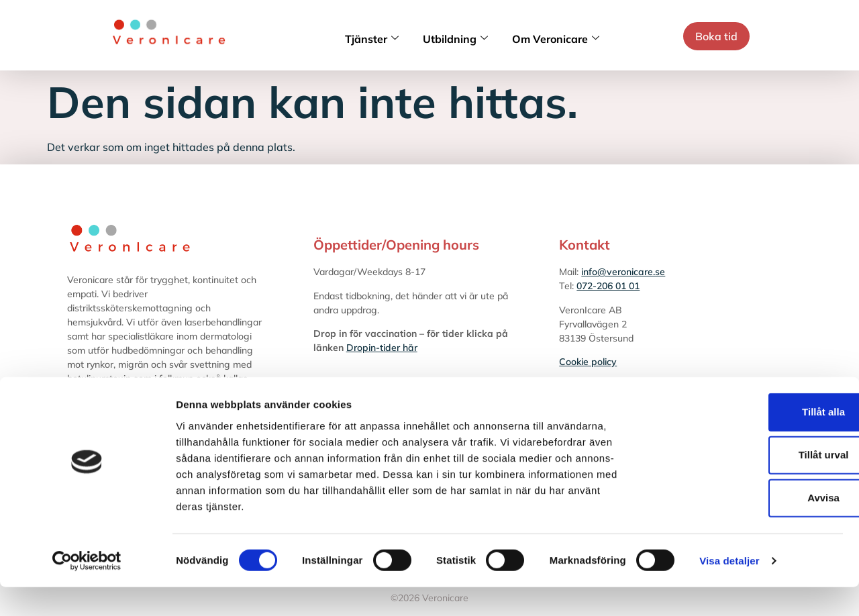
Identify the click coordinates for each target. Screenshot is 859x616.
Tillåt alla (747, 441)
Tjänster (372, 39)
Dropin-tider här (382, 348)
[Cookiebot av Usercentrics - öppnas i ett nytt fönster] (87, 590)
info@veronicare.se (623, 272)
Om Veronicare (556, 39)
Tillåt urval (747, 483)
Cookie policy (588, 362)
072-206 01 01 (608, 286)
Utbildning (455, 39)
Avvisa (747, 526)
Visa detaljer (729, 589)
